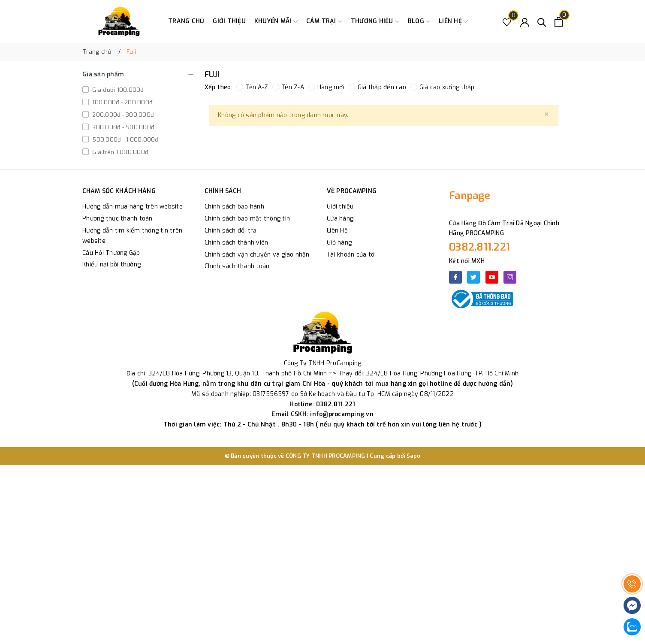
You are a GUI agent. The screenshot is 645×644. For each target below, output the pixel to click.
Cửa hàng (340, 219)
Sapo (414, 456)
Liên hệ (453, 21)
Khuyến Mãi (276, 21)
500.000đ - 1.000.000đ (124, 140)
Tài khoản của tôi (351, 255)
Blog (419, 21)
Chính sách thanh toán (237, 266)
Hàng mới (326, 87)
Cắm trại (324, 21)
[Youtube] (492, 277)
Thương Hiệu (375, 21)
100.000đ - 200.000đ (121, 102)
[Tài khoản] (525, 22)
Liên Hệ (337, 231)
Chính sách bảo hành (234, 207)
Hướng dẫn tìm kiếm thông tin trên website (132, 236)
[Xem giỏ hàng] (559, 22)
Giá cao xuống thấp (443, 87)
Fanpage (470, 196)
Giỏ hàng (339, 243)
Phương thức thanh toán (118, 219)
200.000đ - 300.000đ (122, 115)
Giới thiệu (229, 21)
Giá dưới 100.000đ (117, 90)
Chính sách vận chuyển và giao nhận (257, 255)
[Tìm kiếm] (542, 22)
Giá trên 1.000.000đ (119, 152)
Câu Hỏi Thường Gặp (111, 253)
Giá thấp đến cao (377, 87)
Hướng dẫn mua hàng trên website (133, 207)
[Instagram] (510, 277)
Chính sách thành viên (236, 243)
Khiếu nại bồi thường (112, 265)
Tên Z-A (288, 87)
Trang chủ (186, 21)
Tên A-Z (252, 87)
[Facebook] (455, 277)
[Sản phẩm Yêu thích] (507, 22)
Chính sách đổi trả (231, 231)
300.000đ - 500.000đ (122, 127)
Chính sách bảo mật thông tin (247, 219)
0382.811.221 (479, 247)
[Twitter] (473, 277)
